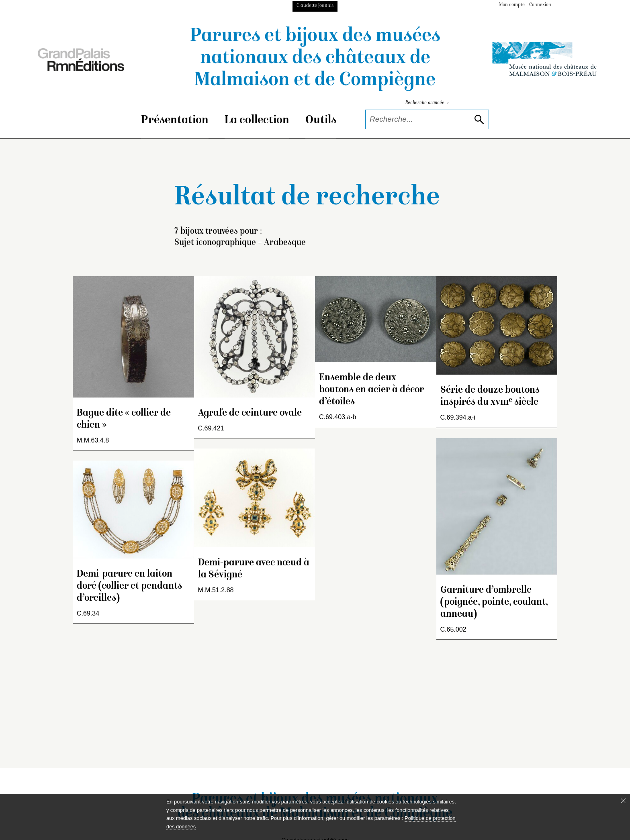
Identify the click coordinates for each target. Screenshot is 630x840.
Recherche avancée (427, 103)
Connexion (540, 5)
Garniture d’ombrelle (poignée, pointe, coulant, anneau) (494, 602)
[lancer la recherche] (479, 119)
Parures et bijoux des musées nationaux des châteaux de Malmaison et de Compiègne (315, 59)
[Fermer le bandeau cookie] (623, 801)
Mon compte (512, 5)
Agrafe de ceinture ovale (250, 413)
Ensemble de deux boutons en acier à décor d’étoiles (371, 390)
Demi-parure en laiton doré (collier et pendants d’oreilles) (129, 586)
